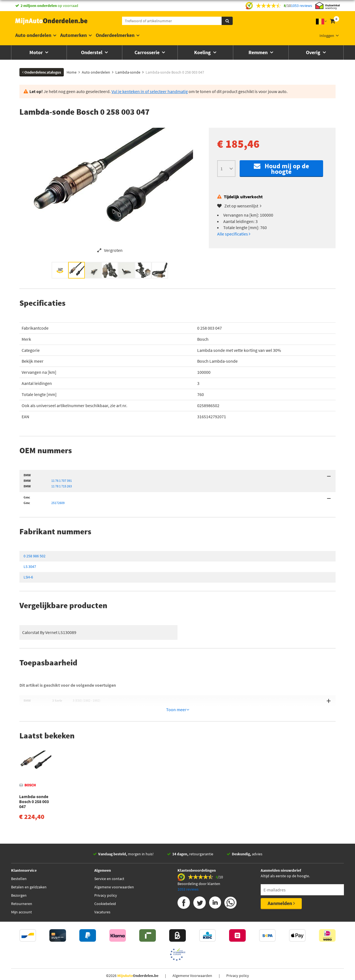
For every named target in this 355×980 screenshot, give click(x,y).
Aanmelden (281, 891)
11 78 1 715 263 (62, 486)
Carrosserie (148, 52)
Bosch (203, 339)
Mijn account (21, 900)
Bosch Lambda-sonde (217, 361)
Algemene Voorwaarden (192, 964)
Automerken (73, 35)
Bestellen (19, 867)
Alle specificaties (234, 234)
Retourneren (22, 892)
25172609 (58, 503)
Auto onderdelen (33, 35)
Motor (37, 52)
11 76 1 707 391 (62, 481)
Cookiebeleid (105, 892)
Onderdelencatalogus (42, 72)
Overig (314, 52)
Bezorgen (19, 883)
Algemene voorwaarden (114, 875)
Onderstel (92, 52)
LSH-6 (28, 577)
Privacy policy (106, 883)
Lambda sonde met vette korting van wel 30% (239, 350)
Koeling (203, 52)
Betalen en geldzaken (29, 875)
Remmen (259, 52)
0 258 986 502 (35, 556)
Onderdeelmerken (115, 35)
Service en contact (109, 867)
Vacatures (102, 900)
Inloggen (327, 36)
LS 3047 (30, 567)
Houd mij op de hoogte (281, 169)
